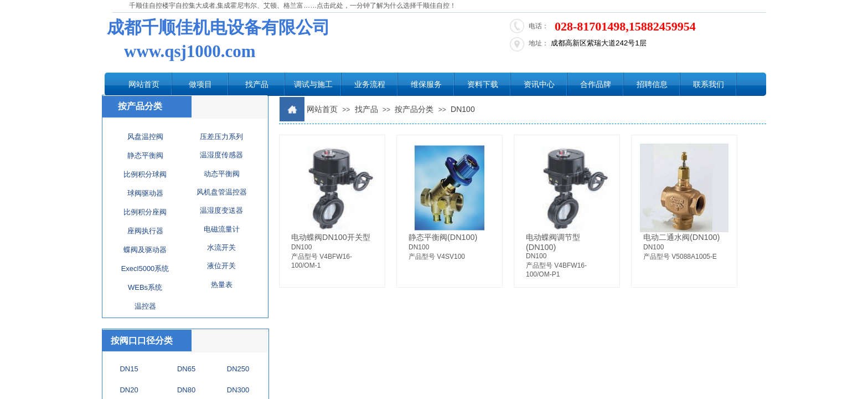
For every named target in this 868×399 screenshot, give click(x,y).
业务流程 (370, 84)
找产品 (257, 84)
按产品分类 (414, 109)
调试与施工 (313, 84)
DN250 (238, 369)
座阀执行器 (145, 231)
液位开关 (221, 266)
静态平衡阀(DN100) (443, 237)
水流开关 (221, 247)
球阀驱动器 (145, 193)
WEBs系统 (145, 287)
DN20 (129, 390)
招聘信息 (652, 84)
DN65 (186, 369)
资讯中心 (539, 84)
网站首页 (144, 84)
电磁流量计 (222, 229)
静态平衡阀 (145, 155)
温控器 (145, 306)
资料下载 (483, 84)
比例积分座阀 (145, 212)
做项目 (200, 84)
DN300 (238, 390)
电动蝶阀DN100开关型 (331, 237)
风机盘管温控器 (222, 192)
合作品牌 (596, 84)
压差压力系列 (221, 137)
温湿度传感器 (221, 155)
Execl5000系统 (145, 268)
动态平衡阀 (222, 174)
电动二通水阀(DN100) (681, 237)
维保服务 (426, 84)
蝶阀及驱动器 (145, 250)
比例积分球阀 (145, 174)
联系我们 (709, 84)
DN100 (463, 109)
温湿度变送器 (221, 210)
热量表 (222, 285)
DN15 (129, 369)
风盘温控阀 (145, 137)
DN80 (186, 390)
